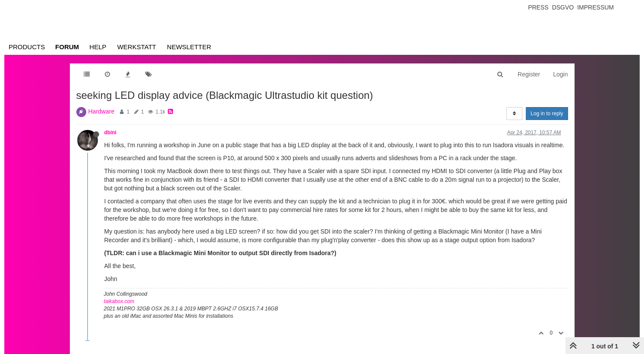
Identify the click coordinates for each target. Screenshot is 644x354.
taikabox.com (119, 301)
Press (538, 7)
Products (27, 47)
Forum (67, 47)
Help (98, 47)
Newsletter (189, 47)
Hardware (102, 111)
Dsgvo (563, 7)
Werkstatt (137, 47)
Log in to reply (547, 114)
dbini (110, 133)
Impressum (595, 7)
